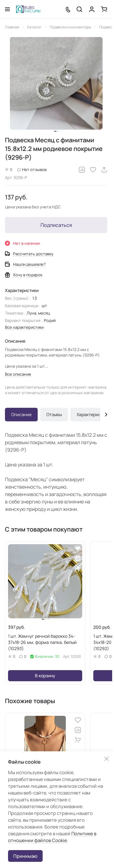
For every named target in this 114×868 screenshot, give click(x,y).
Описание (21, 414)
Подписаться (56, 225)
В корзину (45, 676)
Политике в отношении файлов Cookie (52, 837)
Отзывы (54, 414)
